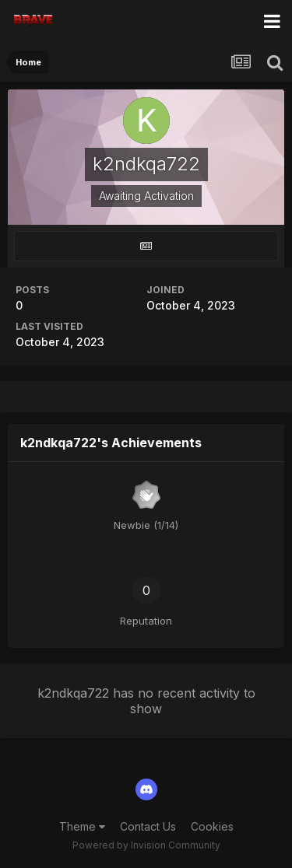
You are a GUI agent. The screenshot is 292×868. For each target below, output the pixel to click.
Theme (82, 826)
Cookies (212, 826)
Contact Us (148, 826)
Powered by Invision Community (146, 845)
